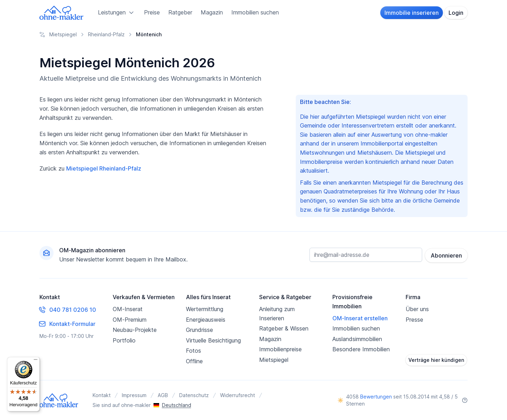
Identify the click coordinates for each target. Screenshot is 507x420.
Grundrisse (199, 330)
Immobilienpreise (280, 349)
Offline (194, 361)
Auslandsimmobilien (357, 339)
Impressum (134, 395)
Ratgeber (180, 12)
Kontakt (102, 395)
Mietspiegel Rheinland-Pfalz (104, 168)
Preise (152, 12)
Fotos (193, 351)
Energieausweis (206, 320)
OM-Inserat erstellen (360, 318)
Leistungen (117, 13)
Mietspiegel (274, 360)
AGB (163, 395)
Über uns (417, 309)
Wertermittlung (205, 309)
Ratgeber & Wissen (284, 328)
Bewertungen (376, 397)
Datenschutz (194, 395)
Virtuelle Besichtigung (213, 340)
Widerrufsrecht (237, 395)
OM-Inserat (128, 309)
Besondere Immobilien (361, 349)
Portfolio (124, 340)
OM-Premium (130, 320)
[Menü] (36, 361)
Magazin (212, 12)
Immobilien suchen (255, 12)
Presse (414, 320)
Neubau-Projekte (135, 330)
